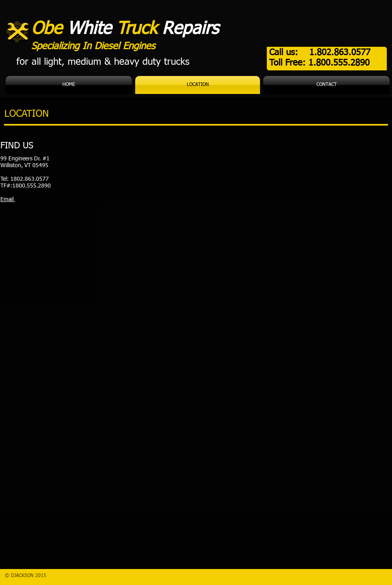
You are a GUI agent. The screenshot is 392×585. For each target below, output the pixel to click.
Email (8, 200)
